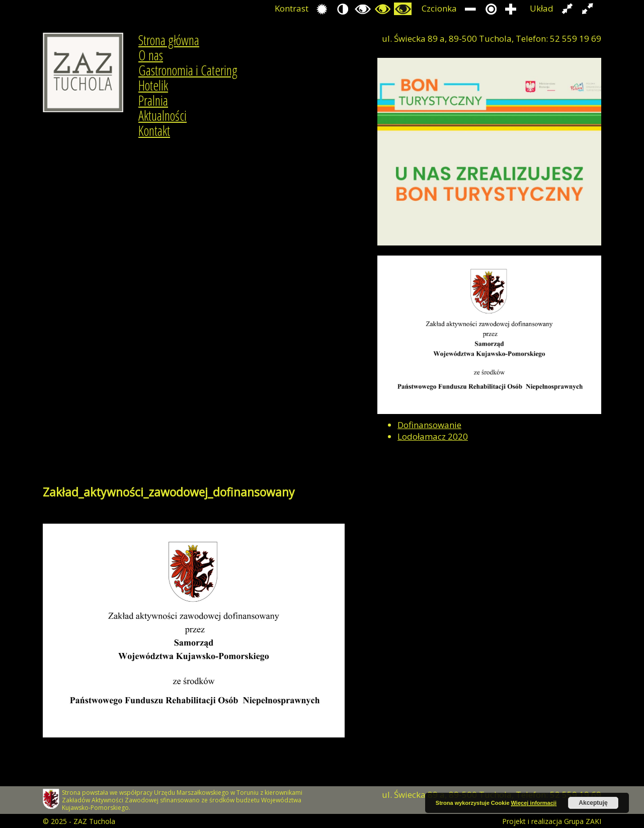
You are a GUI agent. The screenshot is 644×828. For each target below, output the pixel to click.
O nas (151, 55)
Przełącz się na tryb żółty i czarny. (403, 9)
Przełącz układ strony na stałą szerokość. (567, 9)
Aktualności (163, 116)
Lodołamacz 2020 (433, 436)
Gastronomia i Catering (188, 70)
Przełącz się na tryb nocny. (342, 9)
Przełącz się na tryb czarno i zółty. (383, 9)
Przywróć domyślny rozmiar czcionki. (491, 9)
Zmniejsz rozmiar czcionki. (471, 9)
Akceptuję (593, 803)
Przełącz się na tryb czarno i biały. (363, 9)
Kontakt (154, 131)
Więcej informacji (534, 803)
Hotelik (153, 86)
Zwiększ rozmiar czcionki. (511, 9)
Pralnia (153, 101)
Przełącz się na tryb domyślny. (322, 9)
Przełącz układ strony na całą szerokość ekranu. (587, 9)
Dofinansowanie (429, 425)
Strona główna (169, 40)
